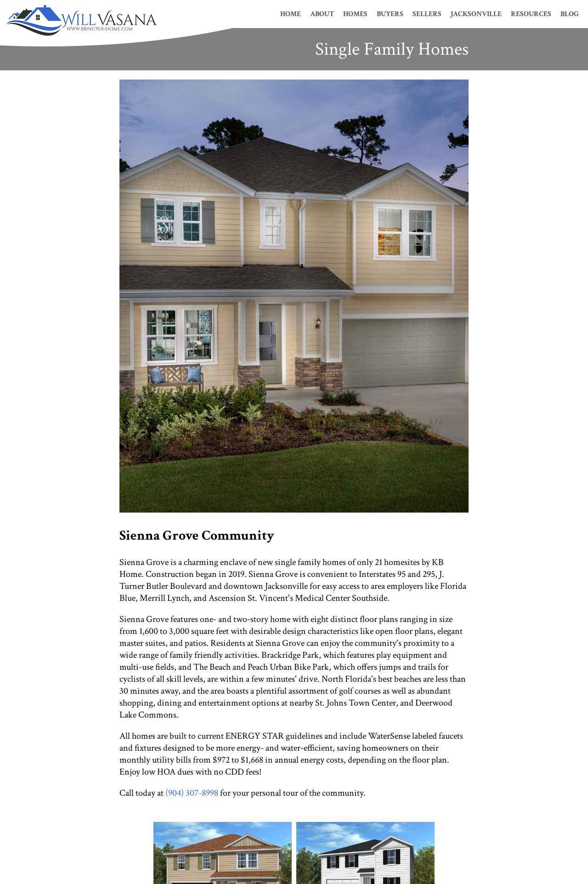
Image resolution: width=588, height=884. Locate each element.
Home (291, 14)
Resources (531, 14)
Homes (355, 14)
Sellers (427, 14)
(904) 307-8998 (192, 793)
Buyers (390, 14)
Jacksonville (476, 14)
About (322, 14)
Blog (570, 14)
